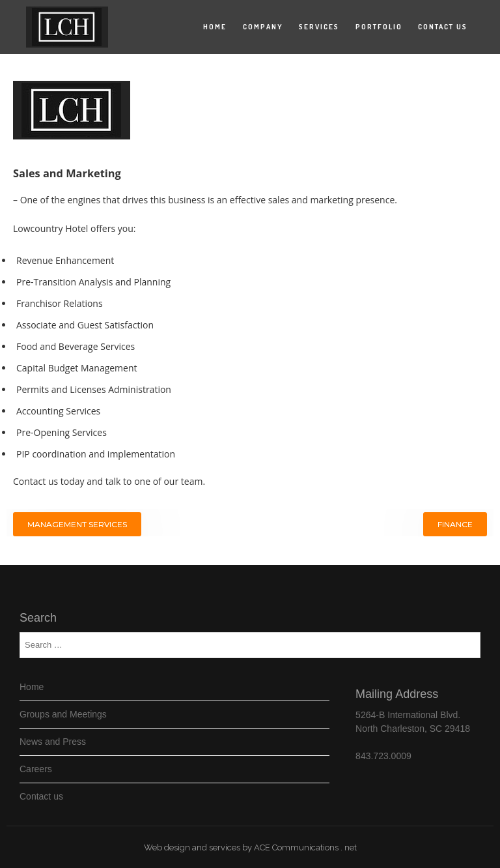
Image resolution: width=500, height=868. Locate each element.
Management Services (77, 524)
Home (215, 27)
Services (319, 27)
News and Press (53, 742)
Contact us (443, 27)
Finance (455, 524)
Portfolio (379, 27)
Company (263, 27)
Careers (36, 769)
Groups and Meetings (63, 714)
